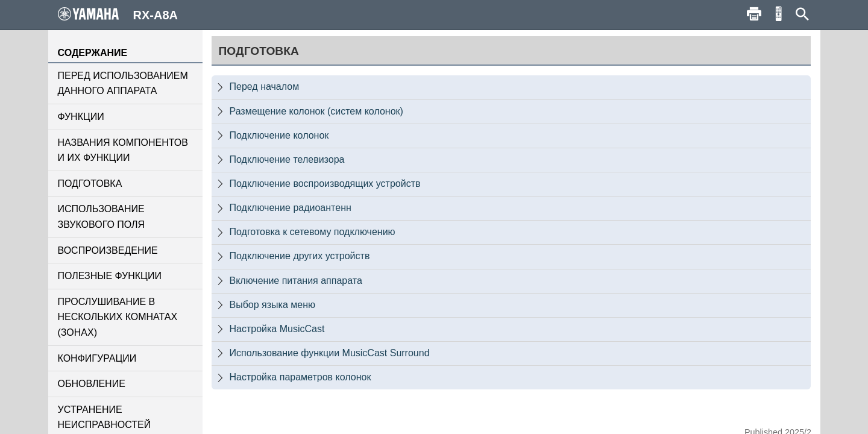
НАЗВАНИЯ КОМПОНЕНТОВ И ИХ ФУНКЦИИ (123, 150)
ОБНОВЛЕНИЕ (92, 384)
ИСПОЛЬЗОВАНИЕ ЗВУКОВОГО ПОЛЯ (102, 217)
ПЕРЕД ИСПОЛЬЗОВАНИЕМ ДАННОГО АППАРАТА (123, 83)
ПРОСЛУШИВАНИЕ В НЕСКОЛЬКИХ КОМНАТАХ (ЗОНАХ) (118, 317)
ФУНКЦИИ (81, 117)
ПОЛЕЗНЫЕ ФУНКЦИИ (110, 276)
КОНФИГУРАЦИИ (97, 358)
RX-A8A (118, 14)
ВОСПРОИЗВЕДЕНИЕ (108, 250)
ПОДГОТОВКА (90, 184)
